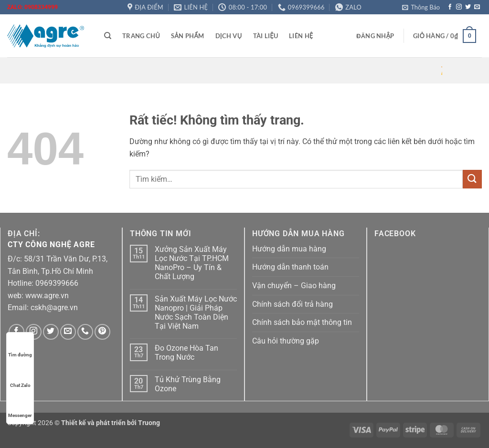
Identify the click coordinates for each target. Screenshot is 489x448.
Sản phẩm (187, 36)
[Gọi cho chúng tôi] (85, 332)
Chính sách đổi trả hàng (292, 304)
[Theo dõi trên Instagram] (459, 7)
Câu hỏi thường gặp (286, 341)
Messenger (20, 406)
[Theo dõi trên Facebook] (450, 7)
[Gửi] (472, 179)
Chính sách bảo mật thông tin (302, 322)
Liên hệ (301, 36)
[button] (421, 7)
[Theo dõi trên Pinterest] (102, 332)
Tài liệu (266, 36)
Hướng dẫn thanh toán (290, 267)
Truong (149, 423)
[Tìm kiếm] (108, 36)
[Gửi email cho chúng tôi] (477, 7)
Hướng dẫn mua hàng (289, 249)
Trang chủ (141, 36)
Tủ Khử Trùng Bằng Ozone (188, 384)
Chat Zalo (20, 376)
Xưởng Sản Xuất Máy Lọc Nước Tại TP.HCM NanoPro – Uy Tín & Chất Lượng (192, 263)
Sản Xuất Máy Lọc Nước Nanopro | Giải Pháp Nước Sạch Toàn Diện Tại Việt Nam (196, 313)
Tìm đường (20, 346)
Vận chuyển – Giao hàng (294, 286)
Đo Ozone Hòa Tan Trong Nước (186, 353)
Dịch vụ (229, 36)
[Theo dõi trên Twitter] (468, 7)
